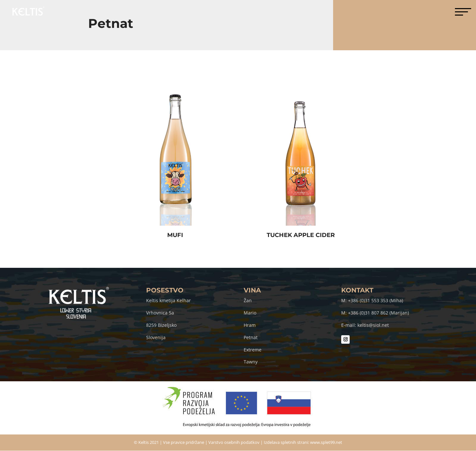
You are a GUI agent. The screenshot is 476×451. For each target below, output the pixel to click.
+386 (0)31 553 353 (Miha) (376, 300)
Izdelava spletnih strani (286, 442)
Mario (250, 313)
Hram (250, 325)
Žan (248, 300)
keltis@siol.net (373, 325)
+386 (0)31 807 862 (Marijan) (378, 313)
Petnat (251, 337)
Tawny (251, 362)
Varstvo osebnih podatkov (234, 442)
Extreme (253, 350)
